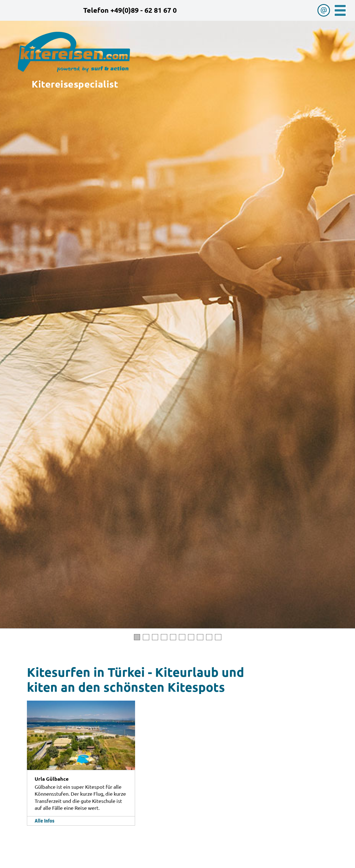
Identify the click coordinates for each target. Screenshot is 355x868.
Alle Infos (45, 821)
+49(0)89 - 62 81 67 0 (144, 10)
